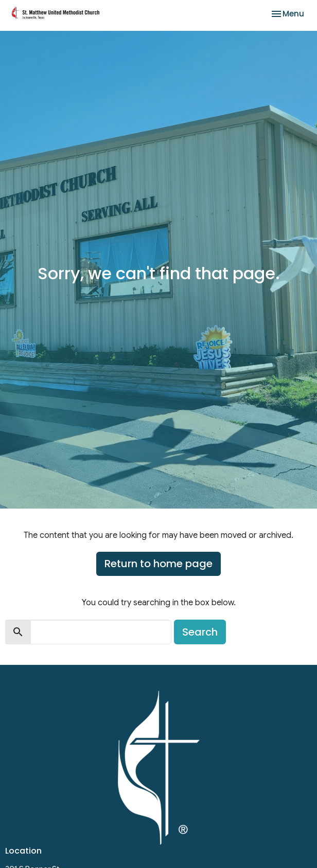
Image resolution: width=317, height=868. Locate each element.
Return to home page (158, 564)
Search (200, 632)
